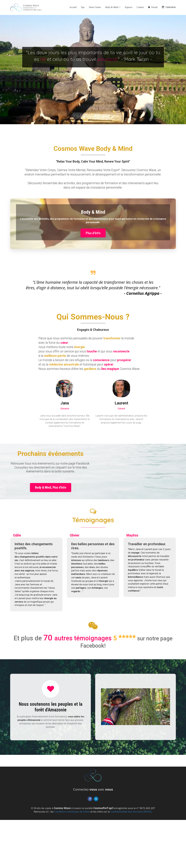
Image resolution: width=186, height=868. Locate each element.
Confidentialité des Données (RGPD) (131, 812)
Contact (140, 7)
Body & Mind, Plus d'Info (51, 487)
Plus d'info (93, 233)
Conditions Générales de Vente (72, 812)
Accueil (73, 7)
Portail (153, 7)
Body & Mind (112, 7)
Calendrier (169, 7)
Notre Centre (95, 7)
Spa (83, 7)
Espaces (129, 7)
